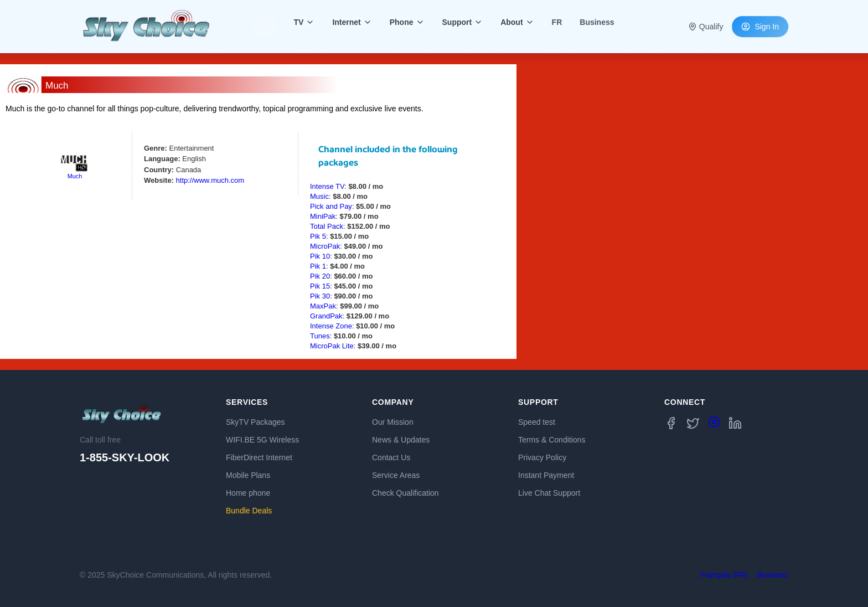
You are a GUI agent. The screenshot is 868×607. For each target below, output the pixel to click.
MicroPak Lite (332, 346)
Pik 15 (320, 286)
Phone (407, 22)
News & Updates (401, 440)
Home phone (248, 493)
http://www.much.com (210, 180)
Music (319, 196)
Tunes (320, 336)
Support (463, 22)
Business (773, 575)
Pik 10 (320, 256)
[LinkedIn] (735, 423)
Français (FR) (725, 575)
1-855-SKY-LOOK (125, 457)
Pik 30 (320, 296)
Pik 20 (320, 276)
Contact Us (391, 457)
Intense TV (327, 186)
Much (75, 176)
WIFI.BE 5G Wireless (262, 440)
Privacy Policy (542, 457)
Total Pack (327, 226)
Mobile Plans (248, 475)
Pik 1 (318, 266)
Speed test (537, 422)
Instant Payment (546, 475)
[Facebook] (671, 423)
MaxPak (323, 306)
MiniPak (323, 216)
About (517, 22)
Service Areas (396, 475)
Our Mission (393, 422)
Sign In (760, 27)
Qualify (706, 27)
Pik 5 (318, 236)
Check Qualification (405, 493)
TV (304, 22)
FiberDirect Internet (259, 457)
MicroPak (325, 246)
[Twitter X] (693, 423)
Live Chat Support (549, 493)
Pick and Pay (331, 206)
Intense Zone (331, 326)
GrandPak (326, 316)
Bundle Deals (249, 511)
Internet (352, 22)
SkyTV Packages (255, 422)
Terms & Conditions (552, 440)
